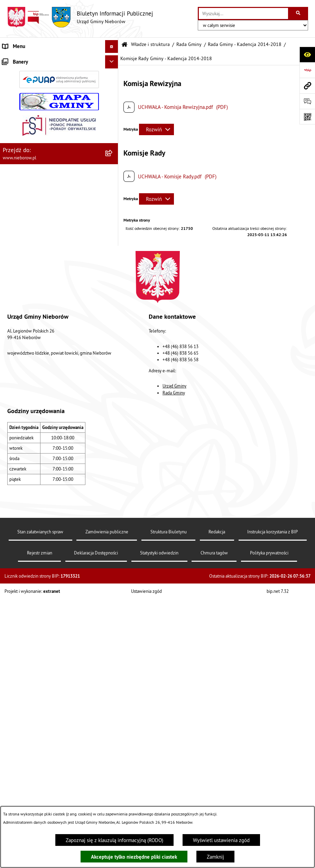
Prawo (9, 322)
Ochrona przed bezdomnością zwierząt (45, 361)
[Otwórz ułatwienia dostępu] (307, 54)
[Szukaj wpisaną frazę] (299, 13)
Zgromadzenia (18, 439)
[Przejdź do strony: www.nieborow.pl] (307, 86)
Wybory (11, 503)
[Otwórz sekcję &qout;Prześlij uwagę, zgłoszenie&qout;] (307, 101)
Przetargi (12, 309)
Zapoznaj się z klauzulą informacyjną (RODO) (114, 840)
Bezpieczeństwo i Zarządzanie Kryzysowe (48, 413)
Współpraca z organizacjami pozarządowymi (51, 426)
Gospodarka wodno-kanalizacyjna (39, 387)
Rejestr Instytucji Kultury (30, 465)
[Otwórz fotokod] (307, 117)
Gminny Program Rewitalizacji (35, 491)
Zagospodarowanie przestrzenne (38, 400)
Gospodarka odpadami (27, 374)
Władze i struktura (22, 59)
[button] (113, 60)
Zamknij (215, 857)
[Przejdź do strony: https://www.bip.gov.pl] (307, 70)
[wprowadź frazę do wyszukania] (243, 13)
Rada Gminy (189, 44)
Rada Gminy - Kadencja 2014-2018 (245, 44)
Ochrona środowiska (25, 348)
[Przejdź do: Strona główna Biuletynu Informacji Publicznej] (124, 45)
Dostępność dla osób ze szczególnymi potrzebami (44, 547)
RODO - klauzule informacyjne (35, 529)
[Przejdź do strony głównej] (80, 17)
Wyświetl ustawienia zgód (221, 840)
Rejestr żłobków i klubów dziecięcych (44, 478)
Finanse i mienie (21, 335)
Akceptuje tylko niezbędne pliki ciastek (134, 857)
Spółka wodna (18, 517)
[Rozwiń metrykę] (156, 129)
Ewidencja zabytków (25, 452)
